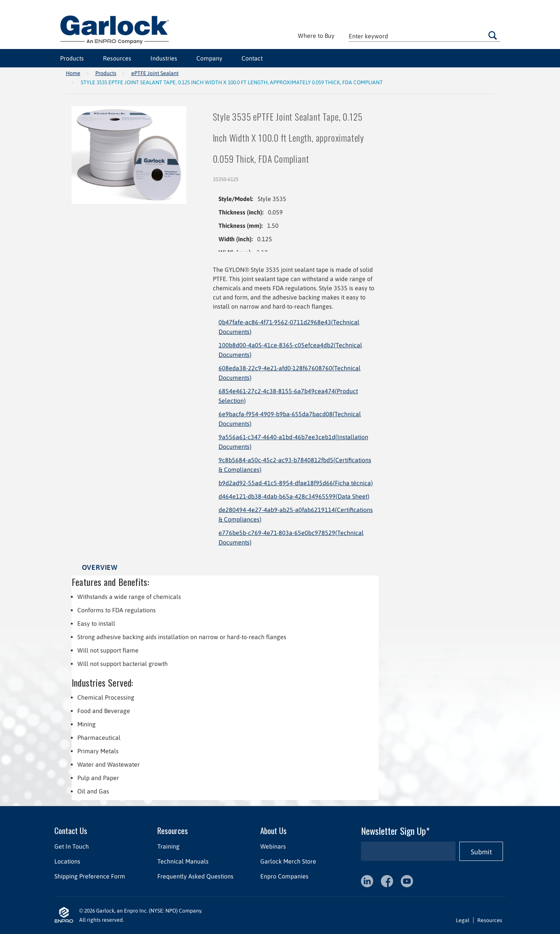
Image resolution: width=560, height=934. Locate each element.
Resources (117, 58)
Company (209, 58)
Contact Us (71, 830)
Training (168, 846)
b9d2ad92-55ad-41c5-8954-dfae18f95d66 (296, 483)
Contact (252, 58)
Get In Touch (72, 846)
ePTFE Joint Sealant (155, 73)
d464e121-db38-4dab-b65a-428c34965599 (294, 496)
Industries (164, 58)
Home (73, 73)
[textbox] (424, 36)
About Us (273, 830)
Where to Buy (316, 36)
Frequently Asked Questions (195, 876)
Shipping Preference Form (90, 876)
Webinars (273, 846)
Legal (463, 920)
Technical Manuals (183, 861)
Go (493, 35)
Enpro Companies (284, 876)
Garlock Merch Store (288, 861)
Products (72, 58)
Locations (67, 861)
